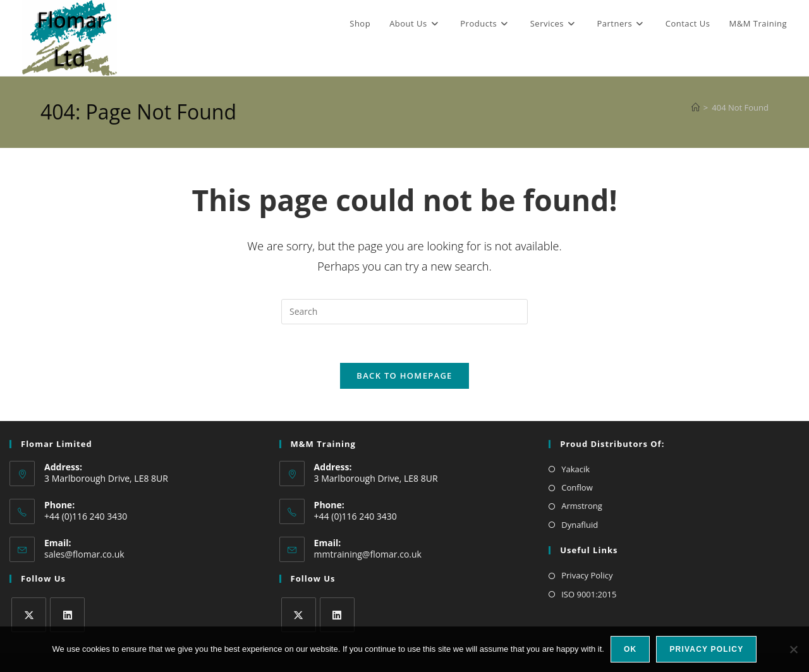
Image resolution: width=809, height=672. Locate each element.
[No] (793, 649)
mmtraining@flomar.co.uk (368, 554)
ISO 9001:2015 (589, 594)
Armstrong (582, 506)
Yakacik (575, 469)
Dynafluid (580, 525)
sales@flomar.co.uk (84, 554)
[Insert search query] (404, 312)
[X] (29, 615)
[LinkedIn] (67, 615)
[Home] (696, 107)
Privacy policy (706, 649)
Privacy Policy (587, 575)
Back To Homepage (404, 376)
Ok (630, 649)
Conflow (577, 487)
